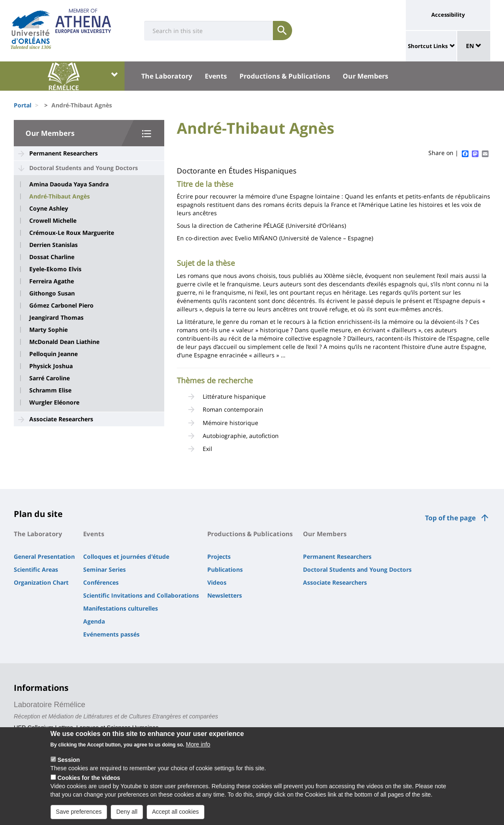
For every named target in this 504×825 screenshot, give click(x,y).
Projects (219, 556)
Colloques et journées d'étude (126, 556)
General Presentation (44, 556)
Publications (225, 569)
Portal (23, 105)
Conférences (101, 582)
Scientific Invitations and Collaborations (141, 595)
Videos (217, 582)
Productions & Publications (285, 76)
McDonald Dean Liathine (64, 342)
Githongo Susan (52, 293)
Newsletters (225, 595)
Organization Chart (41, 582)
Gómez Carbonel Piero (61, 306)
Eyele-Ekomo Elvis (55, 269)
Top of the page (450, 518)
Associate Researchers (61, 419)
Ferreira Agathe (52, 281)
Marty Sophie (48, 330)
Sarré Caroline (50, 378)
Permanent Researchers (64, 153)
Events (216, 76)
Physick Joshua (51, 366)
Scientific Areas (36, 569)
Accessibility (448, 15)
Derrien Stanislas (53, 245)
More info (198, 751)
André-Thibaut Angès (60, 196)
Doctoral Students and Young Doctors (84, 168)
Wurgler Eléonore (54, 402)
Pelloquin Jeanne (53, 354)
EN (474, 46)
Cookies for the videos (89, 784)
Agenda (94, 621)
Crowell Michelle (53, 221)
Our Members (365, 76)
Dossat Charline (52, 257)
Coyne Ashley (49, 209)
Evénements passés (111, 634)
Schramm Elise (50, 390)
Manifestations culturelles (121, 608)
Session (69, 766)
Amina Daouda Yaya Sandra (69, 184)
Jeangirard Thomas (56, 318)
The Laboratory (167, 76)
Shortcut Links (428, 46)
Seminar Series (104, 569)
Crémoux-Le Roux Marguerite (72, 233)
